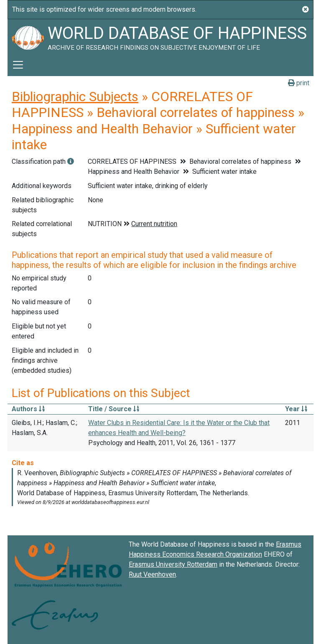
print (299, 83)
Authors (28, 409)
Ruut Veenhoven (152, 574)
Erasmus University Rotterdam (173, 564)
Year (296, 409)
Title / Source (114, 409)
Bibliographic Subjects (75, 97)
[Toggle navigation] (18, 65)
